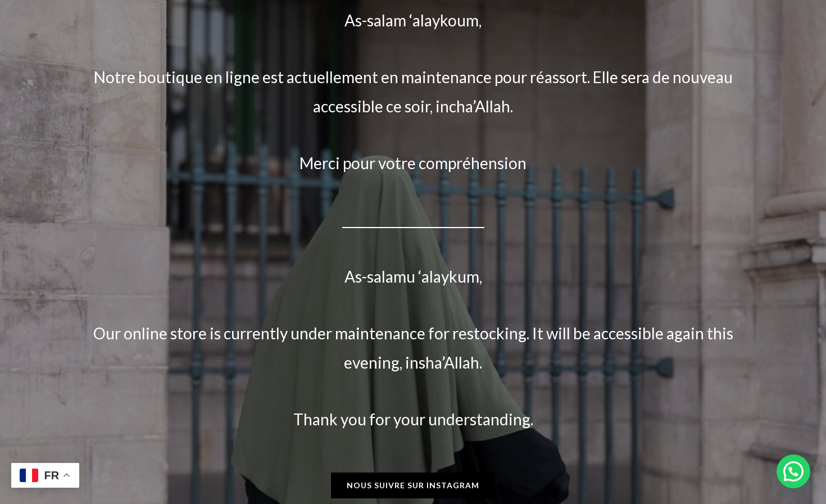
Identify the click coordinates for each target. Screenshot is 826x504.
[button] (793, 471)
